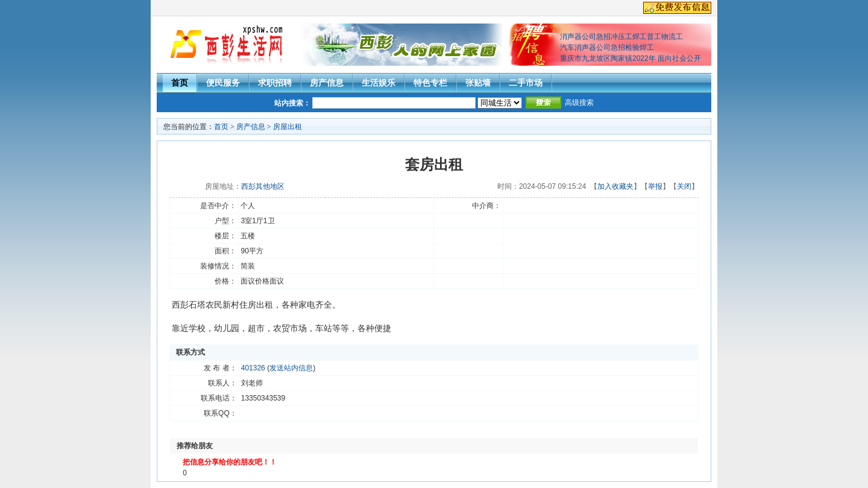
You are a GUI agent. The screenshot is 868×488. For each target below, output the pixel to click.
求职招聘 (275, 83)
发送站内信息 (291, 368)
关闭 (684, 186)
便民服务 (223, 83)
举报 (655, 186)
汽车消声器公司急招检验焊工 (607, 49)
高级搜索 (579, 103)
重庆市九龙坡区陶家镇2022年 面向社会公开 (631, 60)
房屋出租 (288, 127)
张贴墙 (478, 83)
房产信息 (327, 83)
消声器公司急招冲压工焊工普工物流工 (621, 38)
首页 (180, 83)
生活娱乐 (379, 83)
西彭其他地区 (263, 186)
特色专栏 (430, 83)
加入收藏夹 (615, 186)
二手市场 (526, 83)
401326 (253, 368)
